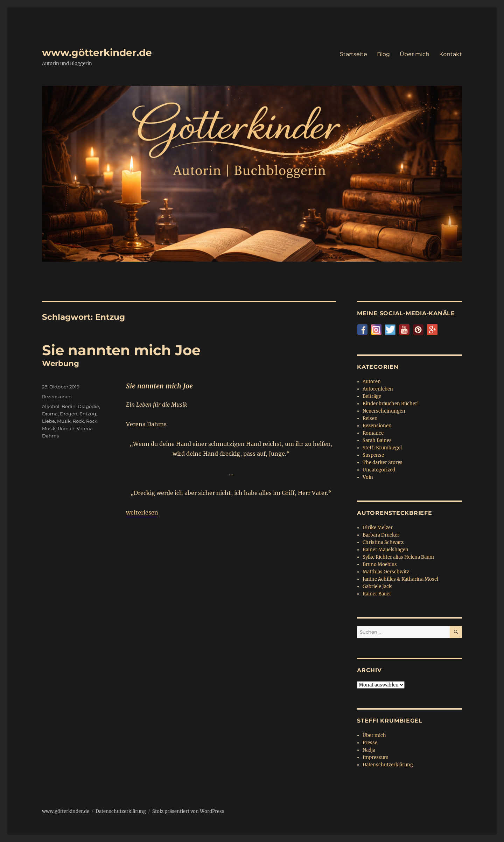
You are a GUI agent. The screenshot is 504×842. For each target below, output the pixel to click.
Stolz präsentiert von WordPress (188, 811)
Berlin (69, 406)
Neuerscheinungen (384, 411)
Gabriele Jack (377, 586)
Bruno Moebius (380, 564)
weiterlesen (142, 512)
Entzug (88, 414)
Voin (368, 477)
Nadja (369, 750)
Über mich (415, 54)
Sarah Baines (377, 440)
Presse (370, 743)
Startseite (353, 54)
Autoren (372, 382)
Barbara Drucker (381, 535)
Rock (78, 421)
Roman (66, 428)
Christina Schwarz (383, 542)
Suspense (373, 455)
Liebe (48, 421)
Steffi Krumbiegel (382, 448)
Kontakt (451, 54)
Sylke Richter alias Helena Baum (398, 557)
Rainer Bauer (377, 594)
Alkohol (51, 406)
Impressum (376, 757)
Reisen (370, 418)
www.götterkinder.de (97, 53)
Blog (383, 54)
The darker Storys (383, 463)
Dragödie (88, 406)
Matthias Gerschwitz (386, 572)
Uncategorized (379, 470)
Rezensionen (57, 396)
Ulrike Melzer (378, 528)
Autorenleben (378, 389)
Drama (50, 414)
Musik (64, 421)
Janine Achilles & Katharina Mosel (400, 579)
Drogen (69, 414)
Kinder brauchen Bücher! (391, 404)
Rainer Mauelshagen (386, 550)
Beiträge (372, 396)
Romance (373, 433)
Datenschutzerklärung (388, 765)
